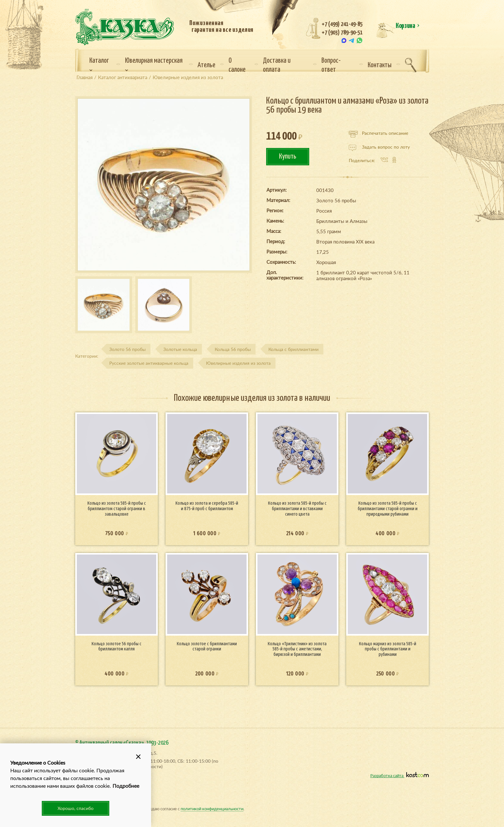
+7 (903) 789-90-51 (342, 33)
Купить (288, 156)
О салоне (237, 65)
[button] (138, 756)
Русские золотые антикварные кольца (149, 363)
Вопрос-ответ (331, 65)
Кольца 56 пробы (233, 349)
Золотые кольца (180, 349)
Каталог (99, 64)
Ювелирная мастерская (154, 64)
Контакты (380, 65)
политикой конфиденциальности (212, 809)
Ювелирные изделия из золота (238, 363)
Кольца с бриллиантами (293, 349)
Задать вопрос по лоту (379, 147)
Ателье (207, 65)
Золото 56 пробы (127, 349)
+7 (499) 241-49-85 (342, 24)
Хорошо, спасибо (76, 808)
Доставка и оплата (277, 65)
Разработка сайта (400, 775)
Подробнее (126, 786)
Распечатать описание (378, 133)
